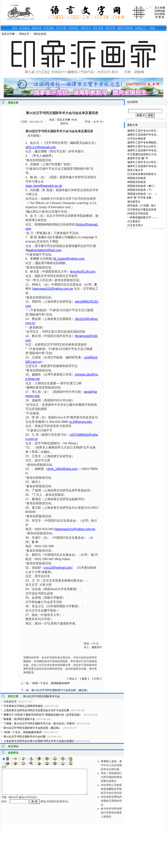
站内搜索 (160, 14)
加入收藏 (160, 8)
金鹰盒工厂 (141, 28)
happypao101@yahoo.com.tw (52, 289)
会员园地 (24, 28)
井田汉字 (110, 28)
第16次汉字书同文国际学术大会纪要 (25, 737)
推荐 (84, 679)
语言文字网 (8, 34)
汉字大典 (61, 28)
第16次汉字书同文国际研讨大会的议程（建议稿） (60, 690)
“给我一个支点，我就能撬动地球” (51, 683)
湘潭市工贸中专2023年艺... (143, 162)
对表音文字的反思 (138, 213)
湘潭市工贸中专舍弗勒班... (143, 143)
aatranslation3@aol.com (45, 250)
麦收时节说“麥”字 (138, 158)
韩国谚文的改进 (137, 178)
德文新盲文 (134, 202)
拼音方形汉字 (135, 170)
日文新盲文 (134, 221)
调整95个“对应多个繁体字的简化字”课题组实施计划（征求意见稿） (43, 715)
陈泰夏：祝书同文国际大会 (19, 719)
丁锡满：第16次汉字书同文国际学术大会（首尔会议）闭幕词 (39, 723)
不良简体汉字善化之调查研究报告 (23, 706)
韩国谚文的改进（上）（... (143, 194)
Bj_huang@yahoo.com (69, 259)
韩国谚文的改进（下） (140, 190)
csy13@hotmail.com (58, 568)
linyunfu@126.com (83, 272)
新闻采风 (37, 28)
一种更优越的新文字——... (143, 217)
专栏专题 (98, 28)
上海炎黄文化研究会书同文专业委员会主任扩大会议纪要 (36, 710)
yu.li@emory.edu (80, 422)
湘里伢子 (97, 647)
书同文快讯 (40, 34)
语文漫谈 (49, 28)
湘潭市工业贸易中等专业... (143, 135)
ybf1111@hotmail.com (41, 147)
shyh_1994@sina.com (62, 469)
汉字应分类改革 (137, 139)
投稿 (152, 28)
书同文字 (86, 28)
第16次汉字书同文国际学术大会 (41, 696)
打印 (97, 679)
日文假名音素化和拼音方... (143, 174)
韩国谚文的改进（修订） (142, 186)
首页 (15, 28)
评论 (72, 679)
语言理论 (73, 28)
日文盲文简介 (135, 225)
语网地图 (160, 11)
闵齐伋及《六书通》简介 (142, 206)
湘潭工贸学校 (125, 28)
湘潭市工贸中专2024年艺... (143, 146)
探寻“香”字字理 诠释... (140, 198)
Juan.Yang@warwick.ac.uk (44, 186)
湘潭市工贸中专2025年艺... (143, 131)
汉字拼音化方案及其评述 (142, 210)
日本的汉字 (10, 702)
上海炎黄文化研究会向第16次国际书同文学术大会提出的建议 (39, 741)
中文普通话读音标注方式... (143, 154)
